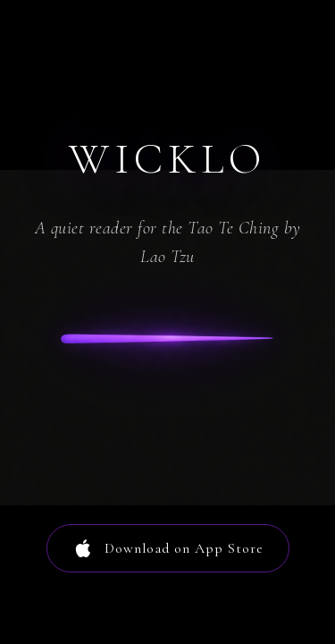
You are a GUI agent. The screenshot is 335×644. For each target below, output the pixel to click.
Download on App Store (168, 548)
